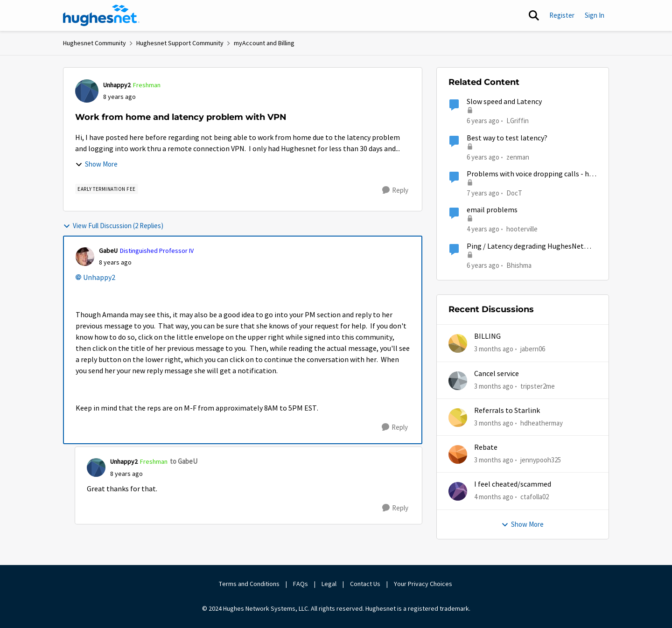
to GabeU (184, 461)
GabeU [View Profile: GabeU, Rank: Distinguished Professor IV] (108, 251)
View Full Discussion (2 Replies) (113, 226)
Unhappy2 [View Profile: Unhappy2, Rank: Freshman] (117, 85)
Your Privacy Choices (424, 584)
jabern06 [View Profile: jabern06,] (533, 349)
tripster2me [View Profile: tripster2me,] (538, 386)
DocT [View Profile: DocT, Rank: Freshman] (514, 193)
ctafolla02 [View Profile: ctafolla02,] (535, 497)
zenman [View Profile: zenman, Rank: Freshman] (518, 157)
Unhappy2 (99, 278)
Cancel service (497, 374)
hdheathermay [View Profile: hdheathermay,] (542, 423)
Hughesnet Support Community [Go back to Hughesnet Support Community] (180, 43)
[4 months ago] (494, 497)
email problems (492, 210)
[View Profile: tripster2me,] (458, 381)
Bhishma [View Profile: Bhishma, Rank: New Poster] (519, 265)
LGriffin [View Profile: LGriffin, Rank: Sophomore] (518, 121)
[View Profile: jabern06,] (458, 343)
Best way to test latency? (507, 138)
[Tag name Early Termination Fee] (107, 189)
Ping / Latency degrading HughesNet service (525, 247)
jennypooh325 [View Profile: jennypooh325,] (541, 460)
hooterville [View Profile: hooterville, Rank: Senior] (522, 229)
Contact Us (365, 584)
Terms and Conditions (249, 584)
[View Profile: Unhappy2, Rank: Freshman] (87, 91)
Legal (329, 584)
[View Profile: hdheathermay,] (458, 418)
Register (562, 15)
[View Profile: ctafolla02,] (458, 491)
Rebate (486, 447)
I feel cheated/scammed (513, 484)
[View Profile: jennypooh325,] (458, 454)
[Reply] (395, 190)
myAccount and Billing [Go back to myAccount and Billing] (264, 43)
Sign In (595, 15)
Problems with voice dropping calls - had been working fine (532, 174)
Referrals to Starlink (507, 411)
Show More (96, 164)
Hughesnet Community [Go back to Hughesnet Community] (94, 43)
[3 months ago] (494, 349)
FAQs (301, 584)
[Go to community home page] (101, 15)
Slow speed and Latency (504, 102)
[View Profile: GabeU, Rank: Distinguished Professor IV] (85, 257)
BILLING (487, 336)
